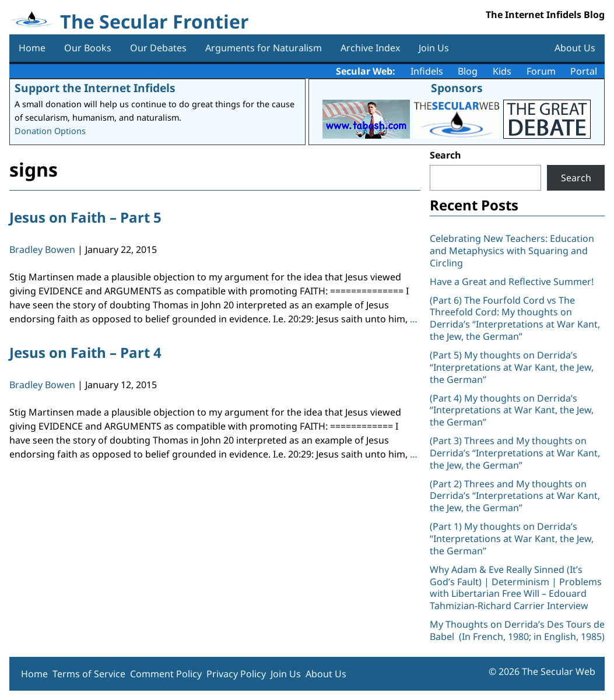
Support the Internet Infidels (95, 88)
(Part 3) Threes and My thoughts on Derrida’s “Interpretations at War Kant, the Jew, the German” (515, 453)
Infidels (427, 71)
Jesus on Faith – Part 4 (85, 352)
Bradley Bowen (42, 249)
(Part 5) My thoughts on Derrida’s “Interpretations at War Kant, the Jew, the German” (512, 367)
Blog (468, 71)
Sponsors (457, 88)
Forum (541, 71)
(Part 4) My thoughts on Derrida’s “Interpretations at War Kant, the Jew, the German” (512, 410)
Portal (584, 71)
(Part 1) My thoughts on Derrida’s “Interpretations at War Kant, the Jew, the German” (512, 539)
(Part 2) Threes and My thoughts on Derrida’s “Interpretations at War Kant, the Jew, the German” (515, 496)
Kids (502, 71)
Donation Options (50, 131)
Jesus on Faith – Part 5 (85, 217)
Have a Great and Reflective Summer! (512, 282)
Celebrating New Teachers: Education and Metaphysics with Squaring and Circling (512, 251)
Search (445, 155)
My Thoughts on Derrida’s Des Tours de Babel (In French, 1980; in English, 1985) (517, 630)
